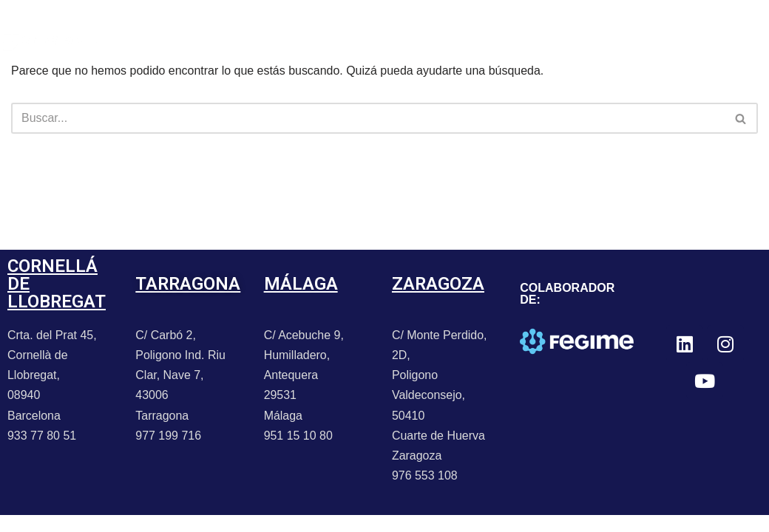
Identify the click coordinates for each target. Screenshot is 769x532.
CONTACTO (447, 24)
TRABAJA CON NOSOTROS (188, 58)
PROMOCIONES (339, 24)
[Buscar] (368, 118)
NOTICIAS (237, 24)
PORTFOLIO (146, 24)
